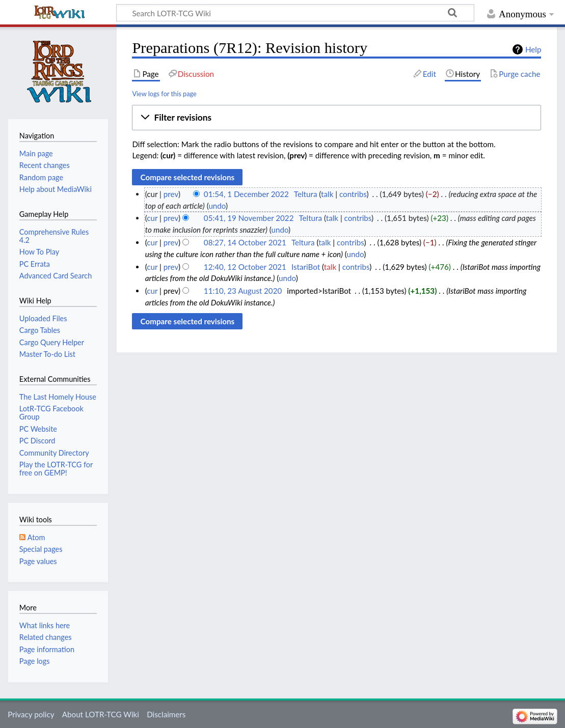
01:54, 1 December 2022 (246, 194)
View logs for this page (164, 94)
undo (217, 206)
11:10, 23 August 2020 (243, 291)
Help (533, 49)
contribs (353, 194)
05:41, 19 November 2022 (249, 218)
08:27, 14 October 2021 (245, 242)
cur (152, 218)
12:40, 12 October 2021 (245, 267)
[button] (337, 118)
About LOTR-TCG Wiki (101, 714)
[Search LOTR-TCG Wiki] (286, 13)
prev (171, 194)
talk (327, 194)
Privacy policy (31, 714)
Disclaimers (166, 714)
